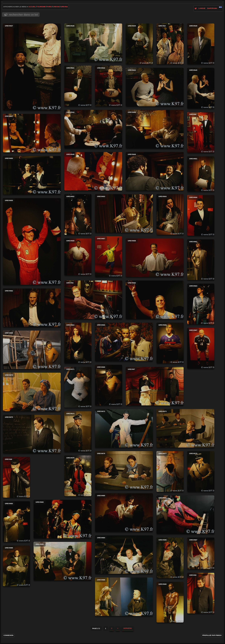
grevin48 (93, 171)
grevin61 (201, 260)
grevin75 (32, 434)
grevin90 (170, 602)
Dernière (128, 628)
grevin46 (155, 129)
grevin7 (155, 386)
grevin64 (78, 343)
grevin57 (109, 257)
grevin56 (201, 215)
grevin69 (109, 385)
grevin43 (155, 87)
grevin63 (201, 304)
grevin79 (78, 476)
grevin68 (32, 350)
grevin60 (155, 300)
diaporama (212, 8)
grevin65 (124, 342)
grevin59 (78, 257)
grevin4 (64, 7)
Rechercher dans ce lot (23, 15)
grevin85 (170, 558)
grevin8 (16, 477)
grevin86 (63, 561)
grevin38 (93, 43)
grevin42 (109, 86)
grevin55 (32, 241)
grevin (56, 7)
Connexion (8, 635)
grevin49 (155, 171)
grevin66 (170, 343)
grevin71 (78, 387)
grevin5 (201, 132)
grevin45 (201, 88)
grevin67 (201, 348)
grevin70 (32, 392)
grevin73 (185, 428)
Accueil (32, 7)
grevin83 (16, 522)
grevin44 (93, 129)
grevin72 (124, 428)
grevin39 (139, 44)
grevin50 (32, 175)
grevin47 (32, 133)
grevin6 (93, 300)
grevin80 (124, 513)
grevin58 (155, 258)
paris (49, 7)
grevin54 (170, 214)
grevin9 (201, 593)
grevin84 (124, 555)
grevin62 (32, 308)
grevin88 (124, 597)
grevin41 (78, 86)
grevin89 (16, 566)
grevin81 (185, 515)
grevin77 (170, 471)
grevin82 (63, 519)
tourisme (41, 7)
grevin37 (32, 67)
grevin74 (78, 432)
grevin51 (201, 174)
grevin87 (201, 553)
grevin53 (124, 213)
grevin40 (201, 44)
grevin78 (201, 471)
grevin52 (78, 214)
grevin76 (124, 470)
